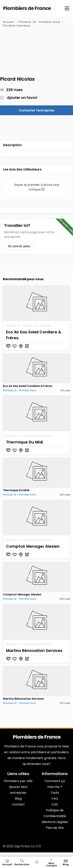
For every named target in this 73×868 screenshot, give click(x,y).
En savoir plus (19, 246)
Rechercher (22, 862)
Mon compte (51, 862)
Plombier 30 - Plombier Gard (39, 22)
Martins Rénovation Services (34, 651)
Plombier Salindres (17, 26)
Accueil (9, 22)
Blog (66, 862)
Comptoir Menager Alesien (33, 546)
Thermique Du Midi (25, 442)
